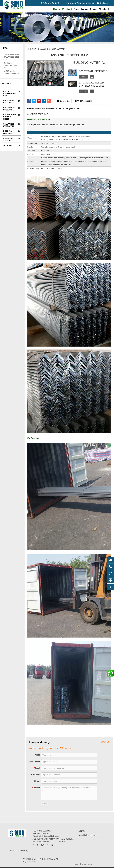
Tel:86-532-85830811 (51, 3)
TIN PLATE (8, 146)
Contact (104, 9)
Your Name (35, 761)
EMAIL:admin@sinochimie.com (46, 836)
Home (57, 9)
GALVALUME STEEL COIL (9, 101)
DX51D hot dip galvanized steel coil (11, 72)
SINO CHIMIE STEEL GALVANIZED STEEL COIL (12, 57)
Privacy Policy (87, 864)
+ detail (83, 77)
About (94, 9)
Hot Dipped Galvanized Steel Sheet (10, 65)
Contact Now (64, 101)
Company (36, 775)
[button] (29, 101)
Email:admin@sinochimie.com (79, 3)
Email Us (103, 742)
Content (36, 788)
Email (37, 768)
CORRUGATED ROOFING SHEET (9, 115)
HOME (33, 49)
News (85, 9)
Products (7, 83)
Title (38, 755)
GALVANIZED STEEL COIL (9, 108)
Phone (37, 781)
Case (77, 9)
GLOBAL (104, 3)
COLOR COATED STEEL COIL (10, 91)
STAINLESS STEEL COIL (8, 138)
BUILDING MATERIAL (8, 131)
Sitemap (76, 864)
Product (67, 9)
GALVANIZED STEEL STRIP (9, 124)
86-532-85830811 (83, 101)
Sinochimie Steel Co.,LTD (89, 835)
